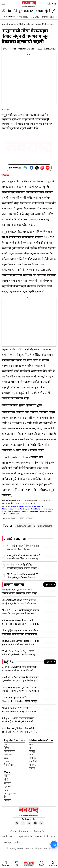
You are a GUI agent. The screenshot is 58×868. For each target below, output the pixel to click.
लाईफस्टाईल (10, 751)
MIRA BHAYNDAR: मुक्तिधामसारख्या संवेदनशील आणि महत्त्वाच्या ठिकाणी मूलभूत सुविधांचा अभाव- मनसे (19, 669)
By (9, 49)
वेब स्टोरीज (9, 765)
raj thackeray (22, 17)
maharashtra (45, 526)
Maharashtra (26, 24)
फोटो (6, 790)
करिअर (7, 783)
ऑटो (6, 780)
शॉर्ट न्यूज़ (17, 11)
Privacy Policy (41, 831)
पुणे (53, 11)
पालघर (33, 765)
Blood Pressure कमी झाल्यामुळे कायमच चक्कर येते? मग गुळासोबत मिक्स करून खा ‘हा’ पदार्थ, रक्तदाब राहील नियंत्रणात (20, 612)
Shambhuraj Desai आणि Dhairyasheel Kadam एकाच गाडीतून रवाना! (19, 699)
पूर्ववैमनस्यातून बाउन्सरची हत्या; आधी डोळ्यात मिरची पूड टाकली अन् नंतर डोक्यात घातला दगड (20, 622)
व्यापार (7, 761)
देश (9, 11)
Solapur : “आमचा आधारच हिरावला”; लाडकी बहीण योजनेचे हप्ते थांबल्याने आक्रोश (18, 720)
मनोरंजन (8, 754)
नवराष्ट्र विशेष (10, 793)
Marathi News (48, 17)
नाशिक (33, 758)
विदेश (6, 748)
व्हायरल (7, 786)
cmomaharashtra (25, 526)
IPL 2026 (35, 17)
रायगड (32, 768)
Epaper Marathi (24, 836)
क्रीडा (6, 758)
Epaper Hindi (42, 836)
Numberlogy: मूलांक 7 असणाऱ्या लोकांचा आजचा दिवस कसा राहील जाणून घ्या (19, 591)
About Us (28, 831)
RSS (53, 836)
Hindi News (8, 836)
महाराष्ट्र (40, 11)
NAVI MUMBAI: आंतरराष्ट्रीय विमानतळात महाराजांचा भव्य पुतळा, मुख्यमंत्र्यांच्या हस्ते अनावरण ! (20, 679)
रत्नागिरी (33, 761)
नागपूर (32, 751)
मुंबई (48, 11)
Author (17, 842)
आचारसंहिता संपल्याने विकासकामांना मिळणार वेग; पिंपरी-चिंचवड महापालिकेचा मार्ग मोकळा (23, 547)
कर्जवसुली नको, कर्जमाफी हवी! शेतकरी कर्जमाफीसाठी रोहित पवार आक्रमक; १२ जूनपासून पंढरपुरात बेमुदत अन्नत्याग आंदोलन (24, 557)
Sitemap (6, 842)
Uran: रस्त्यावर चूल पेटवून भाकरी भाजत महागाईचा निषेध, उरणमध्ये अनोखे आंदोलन (20, 689)
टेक (5, 797)
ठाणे (31, 754)
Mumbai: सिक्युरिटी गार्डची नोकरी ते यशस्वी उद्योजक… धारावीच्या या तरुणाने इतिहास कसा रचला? (19, 730)
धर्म (5, 776)
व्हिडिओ (8, 800)
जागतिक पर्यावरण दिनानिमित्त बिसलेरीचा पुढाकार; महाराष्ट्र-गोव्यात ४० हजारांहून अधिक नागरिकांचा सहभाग (24, 566)
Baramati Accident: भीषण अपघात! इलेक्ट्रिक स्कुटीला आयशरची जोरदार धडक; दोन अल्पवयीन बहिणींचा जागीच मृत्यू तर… (20, 602)
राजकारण (29, 11)
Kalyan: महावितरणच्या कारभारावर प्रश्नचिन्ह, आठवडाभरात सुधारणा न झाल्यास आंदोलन (20, 710)
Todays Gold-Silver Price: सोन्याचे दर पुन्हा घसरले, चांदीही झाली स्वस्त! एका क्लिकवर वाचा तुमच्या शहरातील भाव (20, 643)
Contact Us (16, 831)
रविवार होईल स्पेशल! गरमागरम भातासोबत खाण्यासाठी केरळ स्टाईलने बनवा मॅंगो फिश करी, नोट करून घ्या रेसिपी (20, 632)
